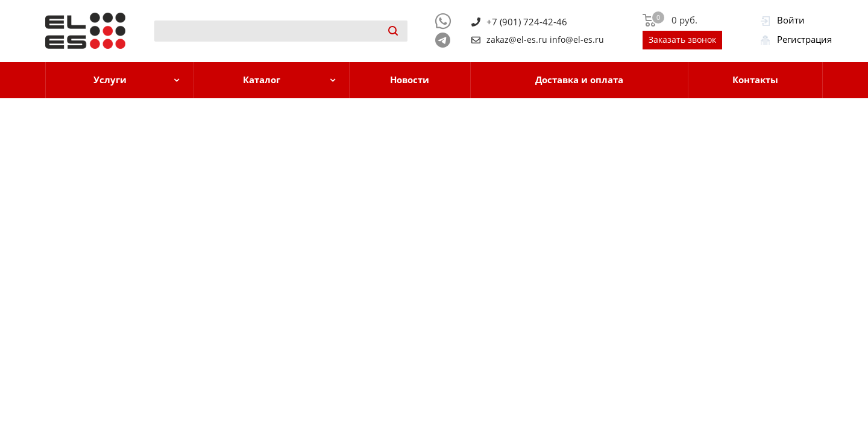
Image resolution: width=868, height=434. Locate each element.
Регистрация (804, 39)
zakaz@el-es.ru (517, 40)
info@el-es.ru (577, 40)
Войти (791, 20)
